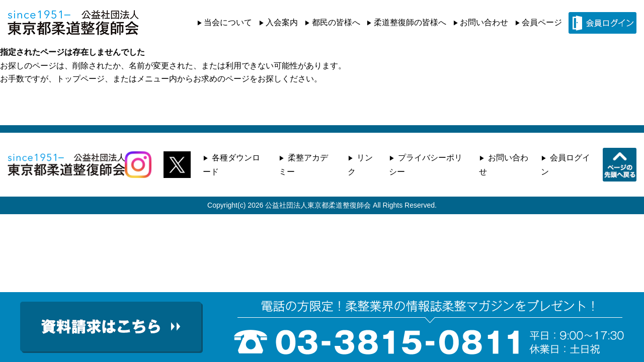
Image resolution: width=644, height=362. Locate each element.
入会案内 (282, 22)
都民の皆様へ (336, 22)
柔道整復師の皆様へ (410, 22)
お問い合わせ (484, 22)
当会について (228, 22)
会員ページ (542, 22)
